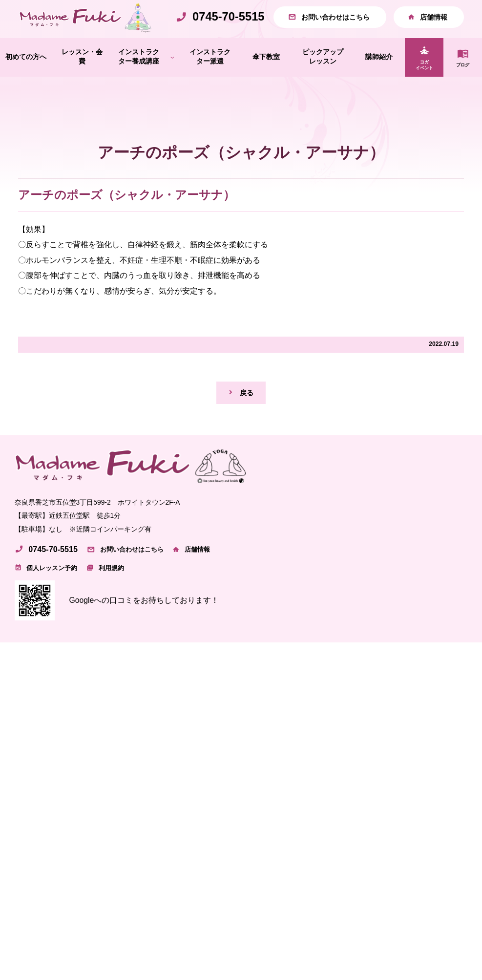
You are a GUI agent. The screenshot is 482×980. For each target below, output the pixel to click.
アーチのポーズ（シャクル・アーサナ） (126, 216)
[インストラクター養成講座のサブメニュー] (172, 78)
